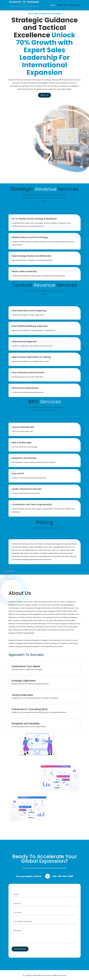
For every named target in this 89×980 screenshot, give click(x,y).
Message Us (74, 5)
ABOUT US (31, 95)
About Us (62, 5)
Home (53, 5)
